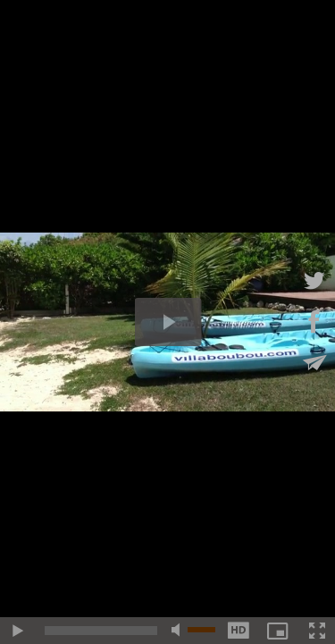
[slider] (101, 631)
